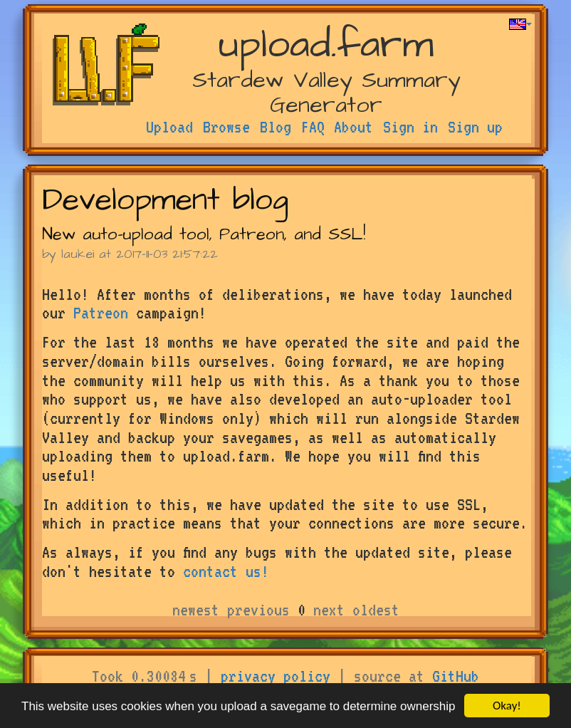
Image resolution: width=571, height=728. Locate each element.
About (353, 127)
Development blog (165, 201)
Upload (169, 127)
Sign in (410, 127)
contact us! (226, 571)
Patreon (101, 313)
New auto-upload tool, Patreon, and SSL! (204, 234)
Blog (276, 127)
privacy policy (276, 676)
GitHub (456, 676)
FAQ (313, 127)
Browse (226, 127)
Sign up (475, 127)
